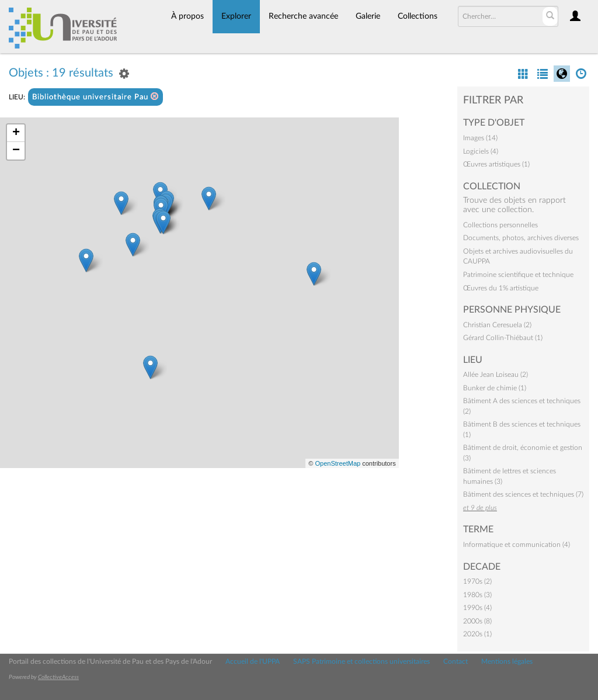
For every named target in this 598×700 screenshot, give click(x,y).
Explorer (236, 16)
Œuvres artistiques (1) (496, 164)
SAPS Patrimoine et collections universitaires (361, 661)
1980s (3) (477, 595)
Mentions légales (507, 661)
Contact (456, 661)
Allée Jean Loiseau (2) (496, 375)
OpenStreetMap (338, 463)
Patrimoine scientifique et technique (518, 275)
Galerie (368, 16)
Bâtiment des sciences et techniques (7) (523, 494)
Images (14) (480, 138)
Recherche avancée (303, 16)
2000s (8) (477, 621)
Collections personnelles (500, 225)
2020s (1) (477, 634)
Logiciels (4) (481, 151)
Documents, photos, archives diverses (521, 238)
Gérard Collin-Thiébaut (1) (503, 338)
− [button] (16, 151)
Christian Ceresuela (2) (497, 325)
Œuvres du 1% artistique (501, 288)
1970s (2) (477, 581)
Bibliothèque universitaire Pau (95, 97)
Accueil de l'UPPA (253, 661)
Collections (418, 16)
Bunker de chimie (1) (495, 388)
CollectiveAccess (58, 677)
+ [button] (16, 133)
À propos (187, 16)
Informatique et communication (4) (517, 545)
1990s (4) (477, 608)
